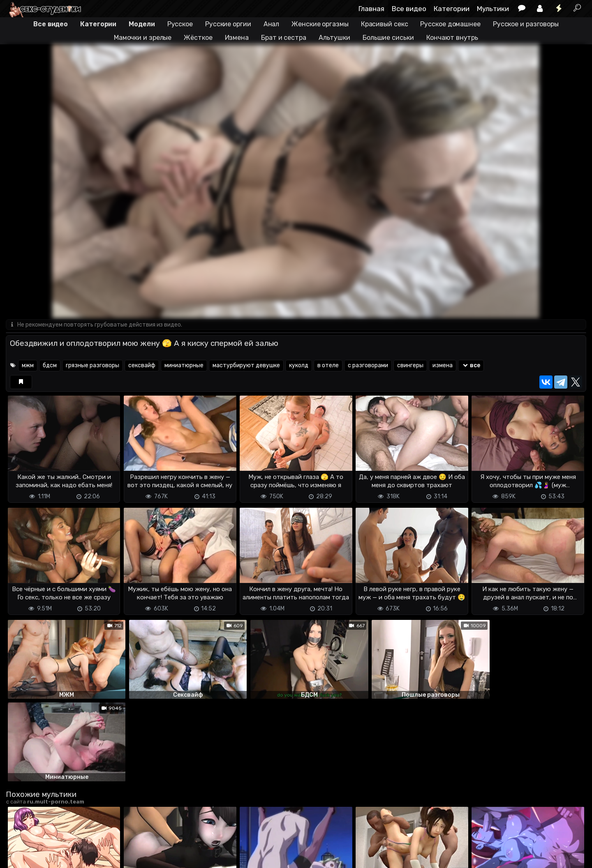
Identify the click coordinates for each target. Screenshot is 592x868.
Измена (237, 38)
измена (443, 366)
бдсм (50, 366)
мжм (28, 366)
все (471, 366)
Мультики (493, 9)
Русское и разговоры (526, 24)
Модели (142, 24)
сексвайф (142, 366)
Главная (371, 9)
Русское (180, 24)
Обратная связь (91, 857)
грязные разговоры (92, 366)
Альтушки (334, 38)
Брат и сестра (284, 38)
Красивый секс (385, 24)
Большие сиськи (388, 38)
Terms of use (48, 857)
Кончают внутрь (452, 38)
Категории (452, 9)
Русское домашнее (450, 24)
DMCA (19, 857)
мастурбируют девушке (246, 366)
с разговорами (368, 366)
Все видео (409, 9)
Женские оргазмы (320, 24)
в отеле (328, 366)
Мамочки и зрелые (143, 38)
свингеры (410, 366)
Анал (272, 24)
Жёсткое (198, 38)
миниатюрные (184, 366)
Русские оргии (228, 24)
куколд (299, 366)
